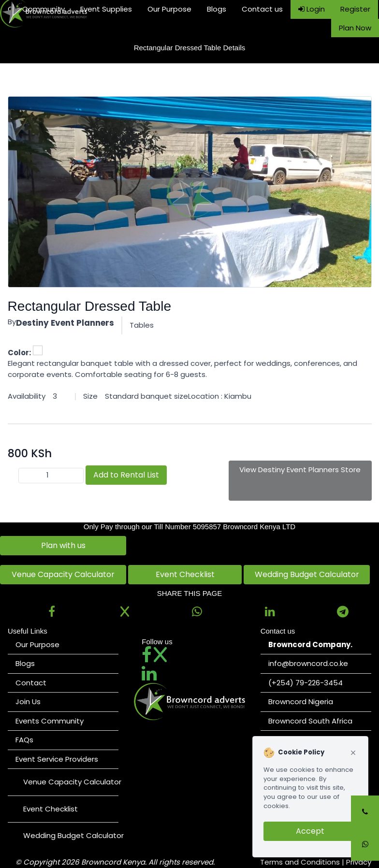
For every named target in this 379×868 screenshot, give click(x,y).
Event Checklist (185, 574)
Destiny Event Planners (65, 323)
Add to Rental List (126, 475)
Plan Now (355, 28)
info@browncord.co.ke (308, 663)
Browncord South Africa (310, 721)
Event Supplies (106, 9)
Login (312, 9)
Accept (310, 831)
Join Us (28, 702)
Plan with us (63, 545)
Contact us (262, 9)
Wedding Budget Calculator (307, 574)
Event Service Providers (57, 759)
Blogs (217, 9)
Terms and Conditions (300, 862)
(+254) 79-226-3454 (306, 683)
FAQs (24, 740)
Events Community (50, 721)
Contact (31, 683)
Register (355, 9)
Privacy (359, 862)
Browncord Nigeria (301, 702)
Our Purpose (169, 9)
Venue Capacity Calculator (63, 574)
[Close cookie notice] (353, 753)
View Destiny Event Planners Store (300, 470)
